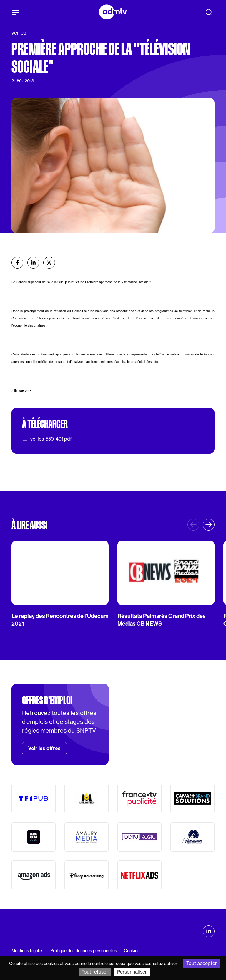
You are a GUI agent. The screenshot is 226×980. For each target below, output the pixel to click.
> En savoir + (21, 390)
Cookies (132, 951)
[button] (209, 525)
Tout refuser (95, 972)
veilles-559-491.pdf (47, 439)
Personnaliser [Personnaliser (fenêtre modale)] (132, 972)
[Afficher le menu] (16, 12)
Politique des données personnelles (84, 951)
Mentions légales (27, 951)
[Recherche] (209, 12)
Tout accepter (202, 963)
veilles (19, 33)
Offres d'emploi (47, 700)
